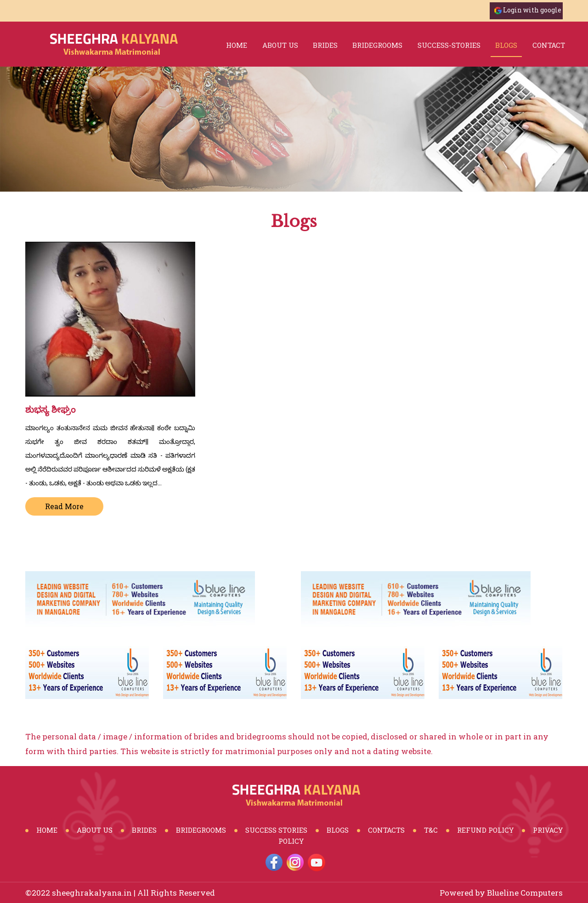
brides (325, 45)
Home (237, 45)
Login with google (532, 10)
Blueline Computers (525, 893)
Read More (64, 506)
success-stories (449, 45)
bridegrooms (377, 45)
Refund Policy (485, 830)
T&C (431, 830)
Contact (549, 45)
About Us (280, 45)
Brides (144, 830)
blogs (506, 45)
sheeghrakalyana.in (92, 893)
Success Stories (276, 830)
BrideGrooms (201, 830)
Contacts (386, 830)
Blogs (338, 830)
